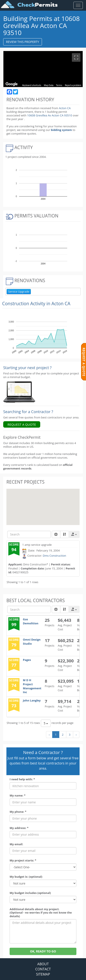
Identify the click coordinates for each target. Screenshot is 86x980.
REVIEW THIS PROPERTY (23, 42)
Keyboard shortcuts (32, 85)
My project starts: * (23, 860)
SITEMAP (43, 974)
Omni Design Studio (32, 642)
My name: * (18, 796)
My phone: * (18, 812)
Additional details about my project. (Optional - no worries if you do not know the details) (41, 913)
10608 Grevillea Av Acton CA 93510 (50, 115)
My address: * (19, 828)
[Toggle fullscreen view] (76, 57)
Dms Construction (54, 556)
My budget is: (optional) (26, 877)
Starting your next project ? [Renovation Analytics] (27, 368)
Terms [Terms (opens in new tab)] (59, 85)
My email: (16, 844)
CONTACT (43, 969)
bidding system (61, 130)
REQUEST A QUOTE (22, 424)
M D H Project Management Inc (32, 686)
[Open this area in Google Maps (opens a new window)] (12, 84)
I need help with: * (22, 779)
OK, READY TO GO (43, 951)
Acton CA (65, 108)
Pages (27, 660)
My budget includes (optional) (30, 893)
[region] (43, 69)
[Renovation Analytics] (19, 392)
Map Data (49, 85)
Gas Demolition (31, 621)
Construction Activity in (36, 304)
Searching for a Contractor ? (28, 412)
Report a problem (73, 85)
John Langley (32, 700)
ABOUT (43, 964)
